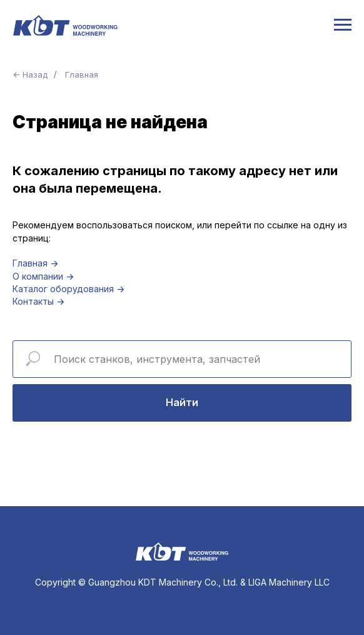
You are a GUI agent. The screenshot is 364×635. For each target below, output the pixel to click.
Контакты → (38, 301)
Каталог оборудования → (68, 289)
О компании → (43, 276)
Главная (82, 74)
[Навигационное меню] (343, 25)
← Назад (30, 74)
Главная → (35, 263)
